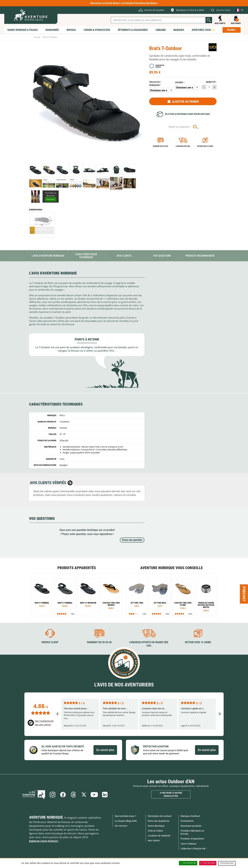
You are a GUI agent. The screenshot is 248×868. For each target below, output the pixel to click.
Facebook (63, 795)
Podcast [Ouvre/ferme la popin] (244, 594)
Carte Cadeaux (189, 844)
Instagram (53, 795)
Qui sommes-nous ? (125, 816)
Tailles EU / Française (155, 84)
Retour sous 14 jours (205, 146)
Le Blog (33, 795)
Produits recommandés (200, 256)
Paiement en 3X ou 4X (161, 146)
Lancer (209, 20)
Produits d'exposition (192, 839)
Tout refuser (208, 863)
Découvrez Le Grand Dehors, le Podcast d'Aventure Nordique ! (124, 3)
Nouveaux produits (191, 826)
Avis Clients (124, 256)
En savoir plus (105, 750)
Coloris (179, 83)
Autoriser (51, 199)
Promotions (187, 821)
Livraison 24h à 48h (183, 146)
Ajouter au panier (185, 102)
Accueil (37, 37)
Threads (73, 795)
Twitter (84, 795)
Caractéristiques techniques (86, 256)
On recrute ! (121, 826)
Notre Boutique (156, 826)
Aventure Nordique (46, 817)
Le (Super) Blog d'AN (126, 821)
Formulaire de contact (160, 816)
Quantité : (211, 82)
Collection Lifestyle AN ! (194, 848)
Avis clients (154, 840)
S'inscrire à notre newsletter (171, 794)
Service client (50, 642)
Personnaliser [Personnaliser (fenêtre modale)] (227, 863)
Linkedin (105, 795)
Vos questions (162, 256)
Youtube (94, 795)
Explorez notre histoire (43, 841)
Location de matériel (159, 836)
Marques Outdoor (190, 816)
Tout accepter (188, 863)
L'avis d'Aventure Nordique (48, 256)
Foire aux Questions (159, 821)
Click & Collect (155, 831)
